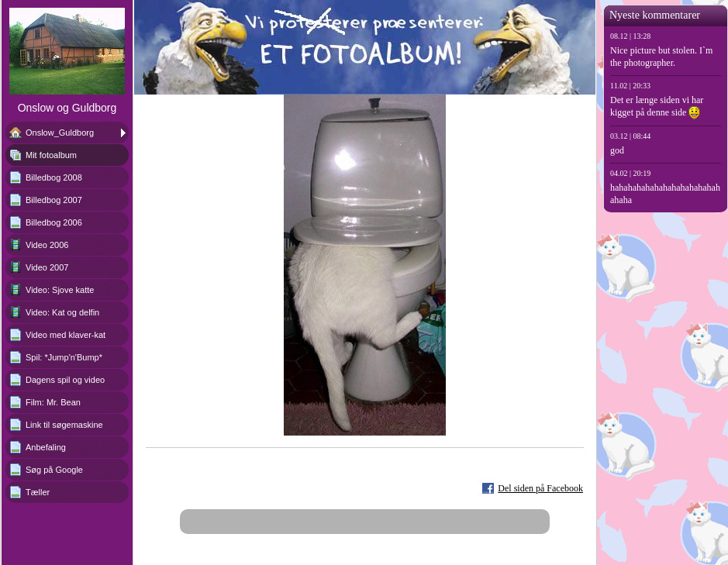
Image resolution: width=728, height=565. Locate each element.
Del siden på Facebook (540, 488)
